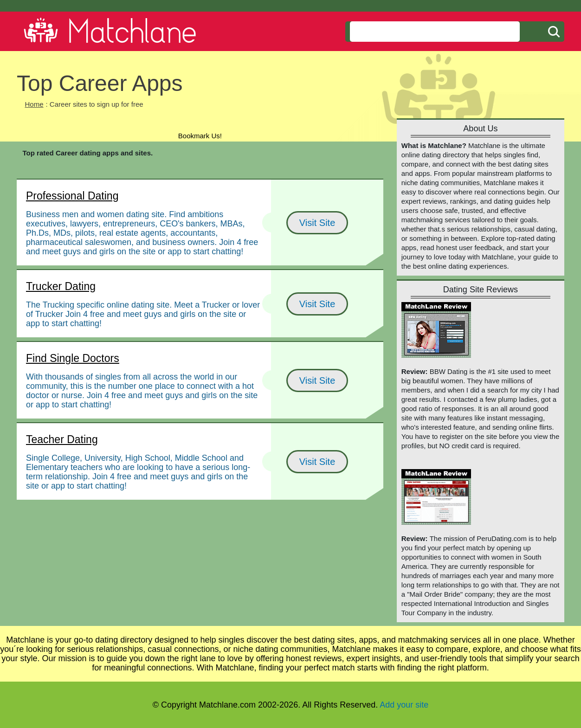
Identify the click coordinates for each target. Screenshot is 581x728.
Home (34, 104)
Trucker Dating (61, 286)
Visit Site (317, 223)
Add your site (404, 705)
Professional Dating (72, 196)
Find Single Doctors (73, 358)
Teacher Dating (62, 439)
